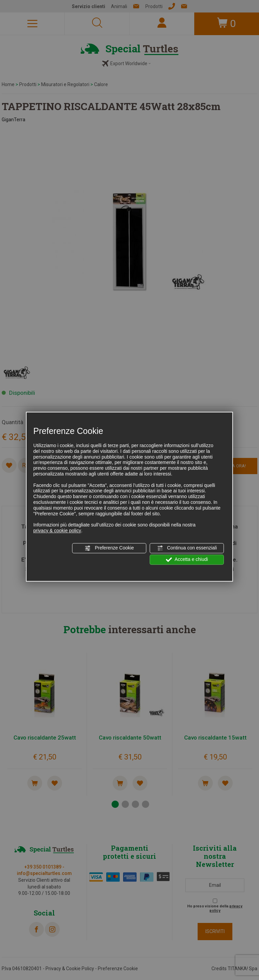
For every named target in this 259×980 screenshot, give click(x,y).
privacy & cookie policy (57, 531)
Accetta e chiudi (187, 560)
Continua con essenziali (187, 548)
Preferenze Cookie (109, 548)
